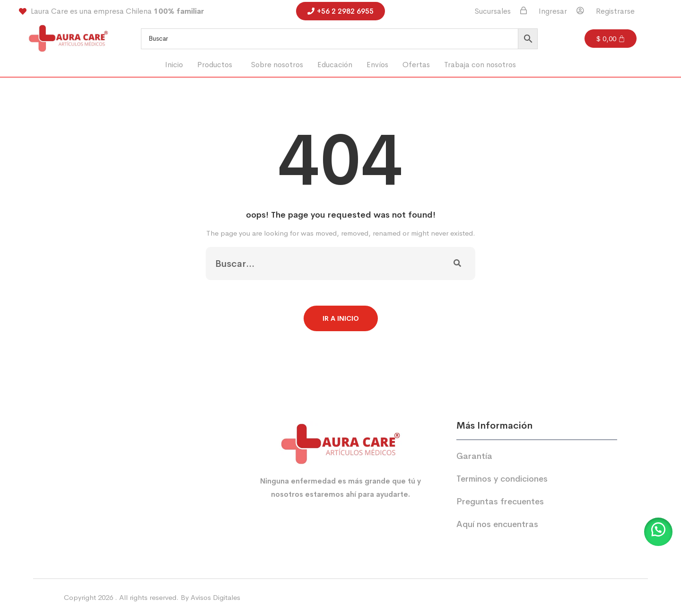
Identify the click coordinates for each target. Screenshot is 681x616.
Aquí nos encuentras (497, 524)
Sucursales (493, 11)
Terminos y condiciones (502, 479)
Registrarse (615, 11)
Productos (215, 65)
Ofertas (416, 65)
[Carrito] (611, 39)
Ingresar (553, 11)
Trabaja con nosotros (480, 65)
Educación (335, 65)
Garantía (474, 456)
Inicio (174, 65)
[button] (217, 65)
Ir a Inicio (341, 318)
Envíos (377, 65)
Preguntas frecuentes (500, 502)
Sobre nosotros (277, 65)
